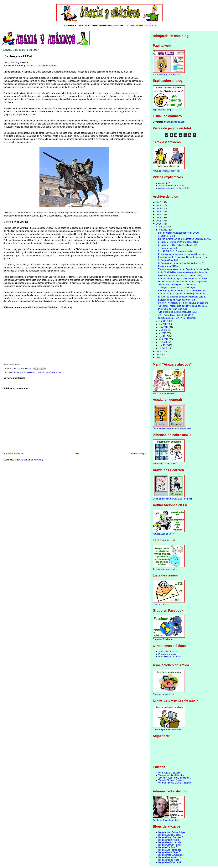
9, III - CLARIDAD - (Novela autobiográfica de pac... (183, 294)
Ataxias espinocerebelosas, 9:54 (174, 188)
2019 (159, 355)
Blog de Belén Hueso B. (170, 842)
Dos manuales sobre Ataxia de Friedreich (173, 499)
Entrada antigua (139, 454)
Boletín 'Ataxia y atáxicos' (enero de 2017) (178, 233)
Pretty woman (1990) (168, 266)
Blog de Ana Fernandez (170, 850)
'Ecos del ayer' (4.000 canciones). (175, 778)
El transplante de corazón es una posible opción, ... (183, 254)
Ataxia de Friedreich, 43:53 (171, 186)
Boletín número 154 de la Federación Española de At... (185, 239)
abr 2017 (163, 324)
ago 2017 (164, 336)
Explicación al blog (162, 110)
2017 (159, 224)
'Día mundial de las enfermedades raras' (178, 312)
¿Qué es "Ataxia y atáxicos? (166, 171)
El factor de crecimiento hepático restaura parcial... (183, 297)
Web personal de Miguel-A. (171, 775)
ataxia (16, 372)
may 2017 (164, 327)
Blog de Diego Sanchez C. (171, 837)
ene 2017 (164, 227)
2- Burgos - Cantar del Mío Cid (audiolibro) (179, 242)
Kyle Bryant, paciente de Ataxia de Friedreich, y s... (183, 291)
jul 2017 (163, 333)
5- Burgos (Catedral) (168, 260)
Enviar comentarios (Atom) (30, 460)
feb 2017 (163, 230)
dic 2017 (163, 348)
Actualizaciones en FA (163, 534)
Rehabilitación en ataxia (170, 657)
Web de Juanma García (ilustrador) (175, 783)
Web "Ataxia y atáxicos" (170, 773)
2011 (159, 205)
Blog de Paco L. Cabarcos (171, 855)
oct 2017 (163, 342)
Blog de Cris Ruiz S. (168, 847)
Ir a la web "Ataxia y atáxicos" (167, 74)
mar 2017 (164, 321)
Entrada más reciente (14, 454)
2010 (159, 202)
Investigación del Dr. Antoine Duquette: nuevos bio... (183, 257)
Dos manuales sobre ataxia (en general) (172, 428)
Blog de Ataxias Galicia (169, 835)
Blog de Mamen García (169, 857)
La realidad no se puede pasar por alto (177, 300)
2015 (159, 218)
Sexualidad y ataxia (168, 652)
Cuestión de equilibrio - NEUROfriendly (177, 318)
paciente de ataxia (53, 372)
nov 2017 (164, 345)
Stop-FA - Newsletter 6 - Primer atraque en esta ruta (183, 303)
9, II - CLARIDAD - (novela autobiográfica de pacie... (183, 272)
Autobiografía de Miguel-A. (166, 820)
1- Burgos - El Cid (167, 236)
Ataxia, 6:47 (164, 183)
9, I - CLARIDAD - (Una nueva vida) (175, 251)
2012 (159, 208)
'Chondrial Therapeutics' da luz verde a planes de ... (183, 306)
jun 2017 (163, 330)
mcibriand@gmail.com (174, 122)
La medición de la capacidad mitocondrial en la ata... (183, 279)
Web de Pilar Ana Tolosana (171, 780)
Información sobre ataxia (165, 464)
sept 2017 (164, 339)
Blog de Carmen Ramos (170, 845)
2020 (159, 358)
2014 (159, 215)
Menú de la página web (164, 393)
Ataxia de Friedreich (47, 66)
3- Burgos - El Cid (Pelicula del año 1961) (178, 245)
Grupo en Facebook (162, 639)
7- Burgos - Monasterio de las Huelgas (177, 288)
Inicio (77, 454)
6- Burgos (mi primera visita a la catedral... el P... (182, 263)
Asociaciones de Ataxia (164, 694)
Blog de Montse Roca (169, 860)
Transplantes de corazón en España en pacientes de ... (185, 269)
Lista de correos (161, 604)
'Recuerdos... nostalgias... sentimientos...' (178, 284)
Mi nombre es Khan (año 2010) (173, 309)
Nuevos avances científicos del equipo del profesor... (184, 282)
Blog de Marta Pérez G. (170, 852)
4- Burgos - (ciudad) (168, 248)
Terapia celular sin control (165, 569)
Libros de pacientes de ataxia (167, 730)
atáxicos (41, 372)
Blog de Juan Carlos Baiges (172, 832)
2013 (159, 212)
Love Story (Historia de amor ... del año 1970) (180, 275)
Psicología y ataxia (167, 654)
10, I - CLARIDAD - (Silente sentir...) (176, 315)
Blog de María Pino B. (169, 840)
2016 (159, 221)
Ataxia (14, 63)
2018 (159, 351)
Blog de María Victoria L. (170, 862)
